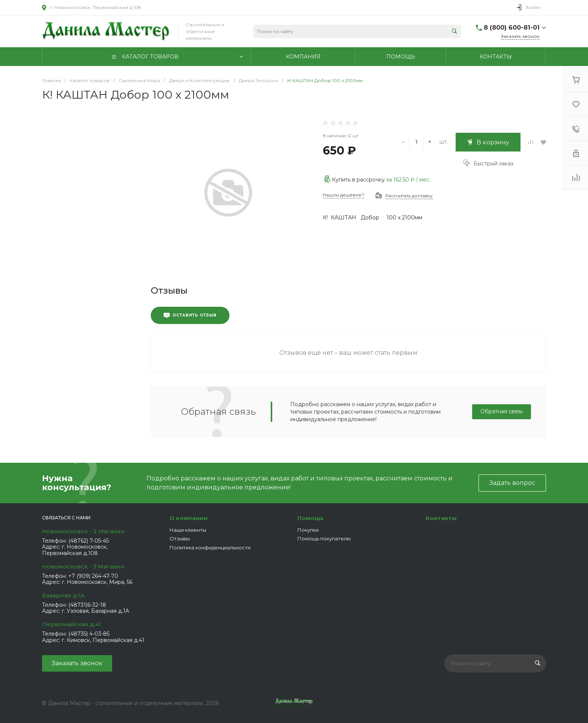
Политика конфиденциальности (210, 547)
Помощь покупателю (324, 538)
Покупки (308, 530)
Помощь (310, 518)
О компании (189, 518)
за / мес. (408, 180)
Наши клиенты (188, 530)
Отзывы (180, 538)
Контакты (441, 518)
